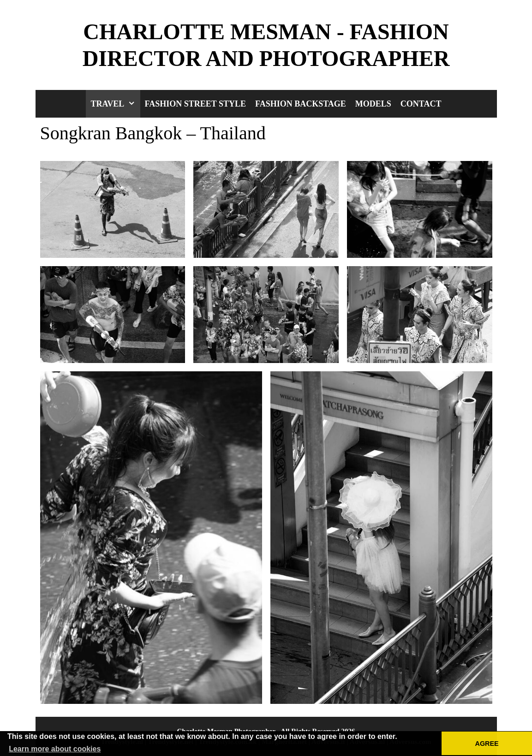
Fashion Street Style (195, 104)
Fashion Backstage (301, 104)
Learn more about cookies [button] (55, 749)
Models (373, 104)
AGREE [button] (487, 744)
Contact (421, 104)
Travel (115, 104)
